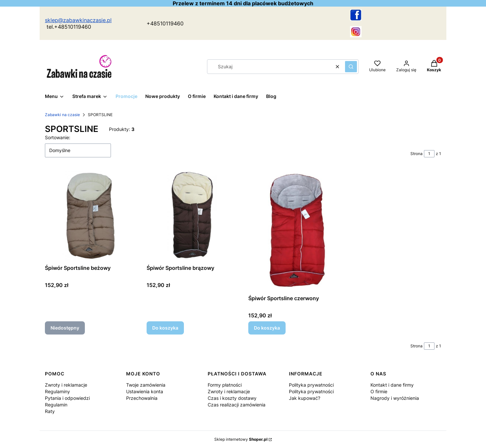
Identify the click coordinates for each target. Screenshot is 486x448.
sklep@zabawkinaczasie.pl (78, 20)
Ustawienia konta (145, 391)
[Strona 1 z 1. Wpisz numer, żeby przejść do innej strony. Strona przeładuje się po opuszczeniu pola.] (429, 154)
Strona (417, 154)
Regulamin (56, 405)
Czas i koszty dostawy (232, 398)
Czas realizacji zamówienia (237, 405)
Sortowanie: (58, 137)
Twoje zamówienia (146, 385)
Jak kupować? (305, 398)
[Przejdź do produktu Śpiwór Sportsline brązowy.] (192, 216)
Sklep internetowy (241, 439)
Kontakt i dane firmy (392, 385)
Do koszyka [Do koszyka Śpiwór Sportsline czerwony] (267, 328)
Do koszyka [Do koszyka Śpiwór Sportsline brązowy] (165, 328)
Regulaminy (57, 391)
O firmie (379, 391)
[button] (351, 67)
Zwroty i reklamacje (66, 385)
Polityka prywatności (311, 385)
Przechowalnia (142, 398)
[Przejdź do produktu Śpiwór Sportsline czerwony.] (294, 231)
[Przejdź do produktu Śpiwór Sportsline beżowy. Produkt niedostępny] (90, 216)
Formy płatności (225, 385)
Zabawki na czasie (62, 115)
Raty (50, 411)
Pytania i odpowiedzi (67, 398)
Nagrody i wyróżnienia (395, 398)
